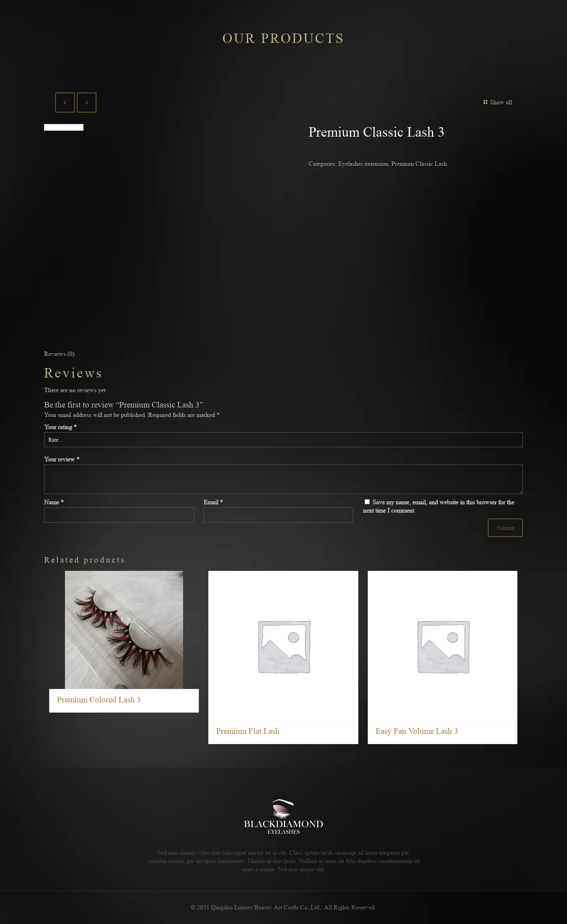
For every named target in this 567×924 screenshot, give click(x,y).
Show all (497, 102)
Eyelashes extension (363, 164)
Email (213, 502)
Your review (62, 459)
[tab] (283, 354)
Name (54, 502)
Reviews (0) (59, 354)
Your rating (60, 427)
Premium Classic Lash (419, 164)
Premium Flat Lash (248, 731)
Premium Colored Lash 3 (99, 700)
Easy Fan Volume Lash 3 (417, 731)
